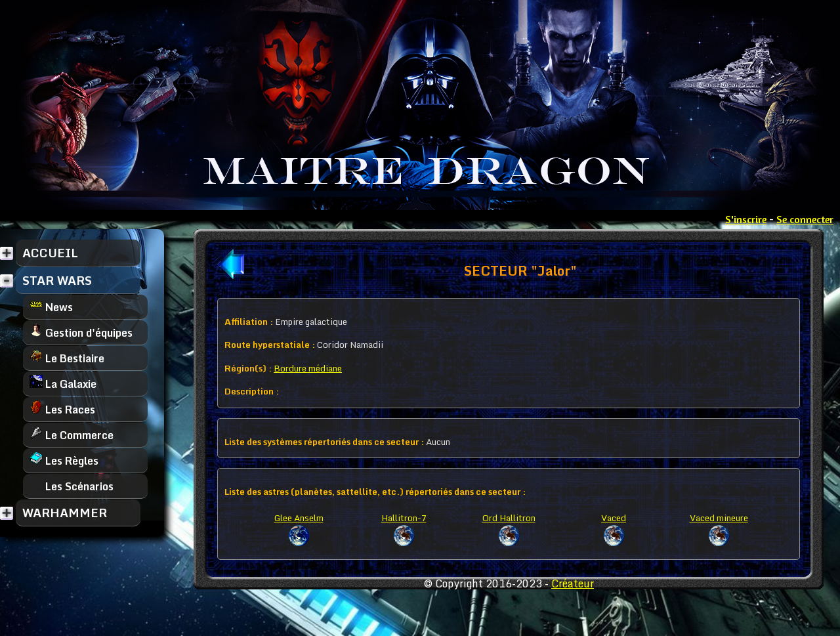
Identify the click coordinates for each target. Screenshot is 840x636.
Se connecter (805, 219)
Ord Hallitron (509, 518)
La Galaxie (63, 384)
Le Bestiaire (67, 358)
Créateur (573, 583)
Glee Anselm (299, 518)
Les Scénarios (72, 486)
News (51, 307)
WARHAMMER (65, 513)
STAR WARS (57, 280)
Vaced (614, 518)
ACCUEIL (50, 253)
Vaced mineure (719, 518)
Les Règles (64, 460)
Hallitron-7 (404, 518)
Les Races (62, 409)
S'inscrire (746, 219)
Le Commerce (72, 435)
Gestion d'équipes (81, 332)
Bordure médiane (308, 368)
